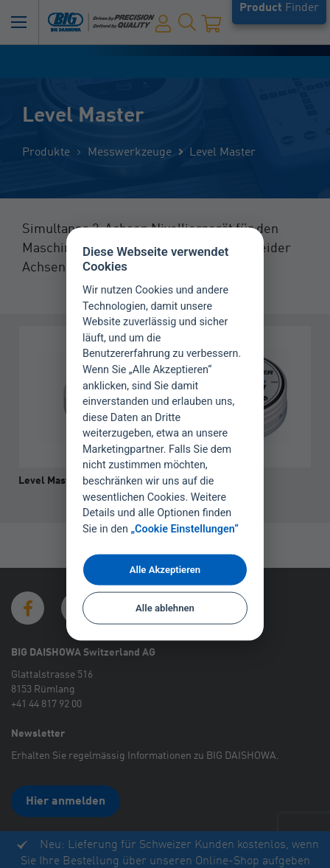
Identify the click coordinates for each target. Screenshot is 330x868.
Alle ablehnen (165, 608)
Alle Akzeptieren (165, 570)
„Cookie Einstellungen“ (185, 529)
